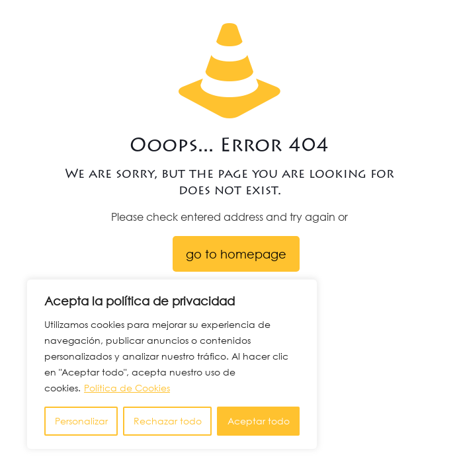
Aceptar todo (259, 421)
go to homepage (236, 254)
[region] (172, 364)
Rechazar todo (168, 421)
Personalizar (81, 421)
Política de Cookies (127, 388)
